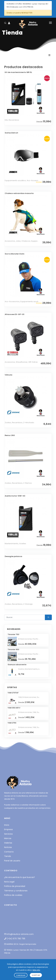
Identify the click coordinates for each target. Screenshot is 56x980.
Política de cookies (13, 895)
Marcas (8, 838)
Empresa (8, 829)
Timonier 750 (13, 634)
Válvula (8, 375)
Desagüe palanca (13, 556)
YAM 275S (12, 723)
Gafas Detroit (11, 133)
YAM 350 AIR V (14, 708)
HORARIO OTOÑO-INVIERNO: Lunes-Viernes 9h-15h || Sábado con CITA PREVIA (28, 5)
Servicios (8, 834)
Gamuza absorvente (17, 665)
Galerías (8, 843)
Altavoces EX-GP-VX (15, 314)
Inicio (7, 825)
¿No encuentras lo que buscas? (20, 877)
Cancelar (21, 975)
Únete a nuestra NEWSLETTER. (20, 13)
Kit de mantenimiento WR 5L (18, 72)
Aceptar (36, 975)
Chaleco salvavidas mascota (19, 193)
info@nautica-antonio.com (19, 934)
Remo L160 (10, 435)
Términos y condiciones (16, 891)
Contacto (9, 852)
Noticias (8, 847)
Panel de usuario (12, 861)
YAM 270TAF (13, 693)
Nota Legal (9, 882)
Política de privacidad (15, 886)
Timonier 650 (13, 649)
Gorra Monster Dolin (15, 254)
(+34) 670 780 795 (15, 939)
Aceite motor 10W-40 (15, 496)
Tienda (8, 856)
